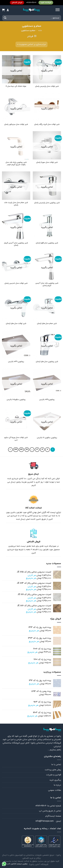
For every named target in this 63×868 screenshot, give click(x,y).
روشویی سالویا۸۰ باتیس (16, 400)
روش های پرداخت (53, 770)
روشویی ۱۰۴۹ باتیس (16, 362)
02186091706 (31, 3)
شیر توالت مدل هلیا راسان (16, 324)
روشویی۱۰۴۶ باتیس (47, 400)
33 (16, 450)
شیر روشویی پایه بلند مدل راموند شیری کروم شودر (16, 163)
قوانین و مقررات (54, 775)
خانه (40, 31)
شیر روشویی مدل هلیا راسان (47, 362)
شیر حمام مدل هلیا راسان (47, 324)
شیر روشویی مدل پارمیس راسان (47, 203)
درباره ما (57, 785)
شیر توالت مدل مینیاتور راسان (16, 124)
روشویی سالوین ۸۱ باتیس (47, 438)
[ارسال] (5, 18)
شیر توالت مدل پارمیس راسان (47, 86)
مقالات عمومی (55, 790)
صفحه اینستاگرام (53, 816)
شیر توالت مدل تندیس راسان (16, 283)
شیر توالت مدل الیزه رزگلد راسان (47, 124)
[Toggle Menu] (58, 10)
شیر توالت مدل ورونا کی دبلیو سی (16, 439)
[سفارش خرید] (31, 44)
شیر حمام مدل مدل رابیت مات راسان (16, 204)
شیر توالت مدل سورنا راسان (47, 162)
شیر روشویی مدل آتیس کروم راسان (16, 244)
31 (27, 450)
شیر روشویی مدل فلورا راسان (47, 243)
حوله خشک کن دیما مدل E (16, 86)
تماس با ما (56, 765)
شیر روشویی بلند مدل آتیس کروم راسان (47, 284)
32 (21, 450)
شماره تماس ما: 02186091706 (48, 806)
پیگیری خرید (55, 780)
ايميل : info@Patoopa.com (48, 821)
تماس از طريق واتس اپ (50, 811)
